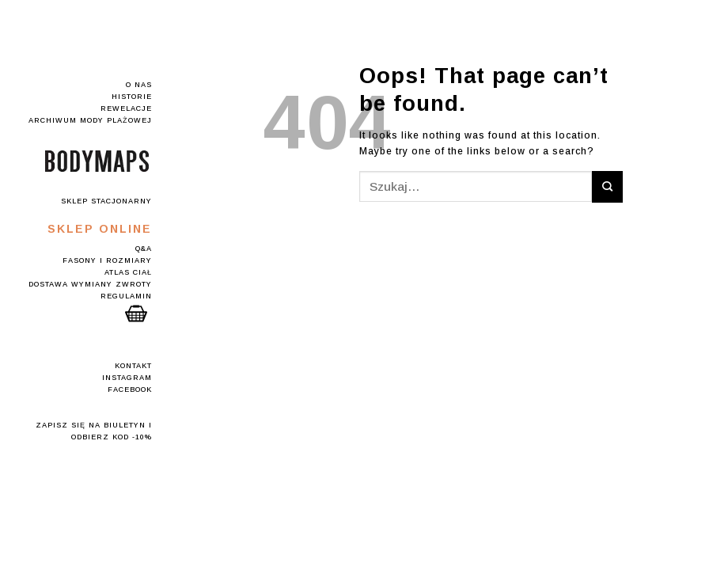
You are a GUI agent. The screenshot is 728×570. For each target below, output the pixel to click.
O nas (139, 85)
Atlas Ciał (128, 272)
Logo (97, 161)
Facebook (130, 389)
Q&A (144, 249)
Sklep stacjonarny (106, 201)
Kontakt (133, 366)
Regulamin (126, 296)
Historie (132, 97)
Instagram (127, 378)
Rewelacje (126, 108)
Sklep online (100, 229)
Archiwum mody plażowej (90, 120)
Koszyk (136, 313)
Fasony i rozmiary (107, 260)
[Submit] (607, 186)
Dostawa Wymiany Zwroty (90, 284)
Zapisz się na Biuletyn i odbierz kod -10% (94, 431)
